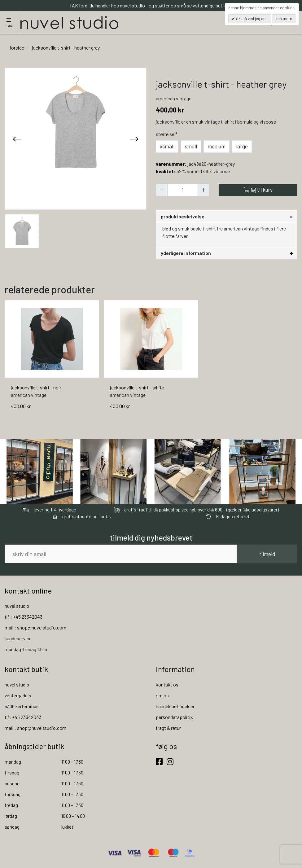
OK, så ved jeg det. (251, 19)
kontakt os (167, 684)
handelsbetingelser (175, 706)
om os (162, 695)
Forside (17, 48)
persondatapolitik (174, 717)
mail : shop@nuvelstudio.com (35, 627)
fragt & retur (168, 728)
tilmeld (267, 554)
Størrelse (167, 134)
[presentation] (17, 139)
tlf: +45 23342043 (23, 717)
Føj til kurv (258, 190)
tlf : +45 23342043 (24, 617)
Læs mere (284, 19)
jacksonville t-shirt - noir (36, 387)
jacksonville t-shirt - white (137, 387)
